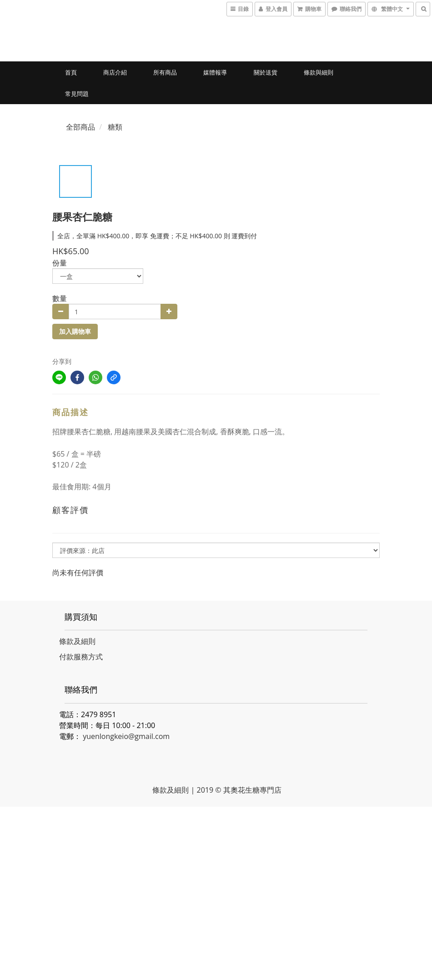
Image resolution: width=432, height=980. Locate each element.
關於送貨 (266, 72)
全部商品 (80, 127)
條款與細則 (319, 72)
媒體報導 (215, 72)
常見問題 (77, 94)
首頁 (71, 72)
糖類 (115, 127)
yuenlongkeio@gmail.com (126, 736)
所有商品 (165, 72)
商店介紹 (115, 72)
